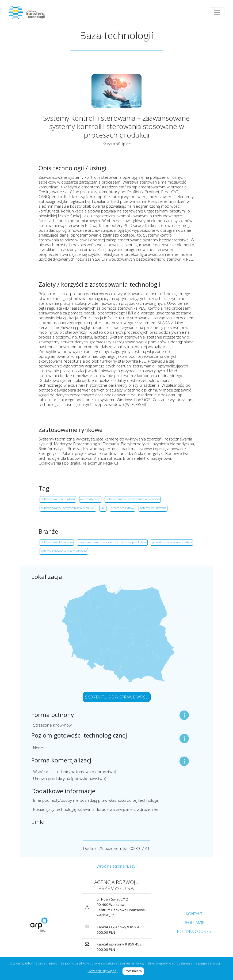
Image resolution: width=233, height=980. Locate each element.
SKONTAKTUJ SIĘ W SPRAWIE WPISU (117, 697)
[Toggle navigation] (217, 12)
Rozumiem (134, 971)
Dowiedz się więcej (103, 971)
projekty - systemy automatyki (172, 542)
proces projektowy (123, 508)
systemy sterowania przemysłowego (64, 551)
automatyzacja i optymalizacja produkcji (68, 508)
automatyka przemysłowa (58, 499)
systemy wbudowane (153, 508)
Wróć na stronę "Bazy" (117, 866)
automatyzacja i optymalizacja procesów (133, 499)
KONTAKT (194, 914)
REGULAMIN (194, 922)
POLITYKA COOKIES (194, 931)
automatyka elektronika (57, 542)
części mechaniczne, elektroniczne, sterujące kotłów (112, 542)
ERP (103, 508)
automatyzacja (90, 499)
